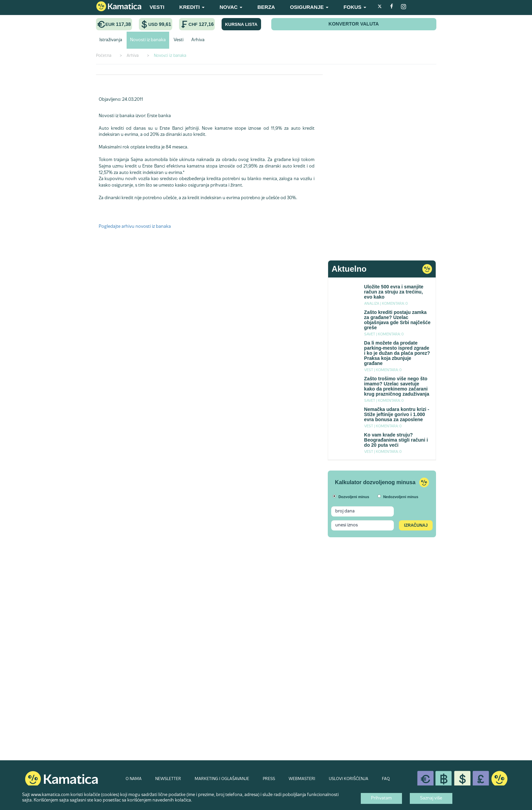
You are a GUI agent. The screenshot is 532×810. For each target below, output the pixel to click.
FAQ (386, 779)
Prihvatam (381, 798)
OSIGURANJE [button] (309, 7)
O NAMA (134, 779)
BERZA (266, 7)
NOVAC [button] (231, 7)
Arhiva (198, 40)
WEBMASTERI (302, 779)
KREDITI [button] (192, 7)
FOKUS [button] (355, 7)
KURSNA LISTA (241, 24)
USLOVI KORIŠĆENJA (349, 779)
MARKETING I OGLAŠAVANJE (222, 779)
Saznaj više (431, 798)
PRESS (269, 779)
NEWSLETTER (168, 779)
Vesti (179, 40)
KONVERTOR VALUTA (354, 24)
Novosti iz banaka (148, 40)
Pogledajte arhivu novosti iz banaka (135, 227)
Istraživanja (111, 40)
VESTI (157, 7)
